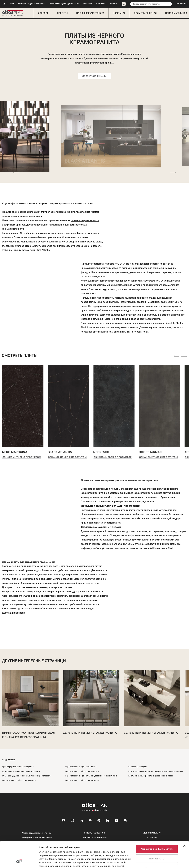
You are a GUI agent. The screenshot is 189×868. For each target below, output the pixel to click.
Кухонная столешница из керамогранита (21, 771)
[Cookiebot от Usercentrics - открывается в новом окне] (19, 862)
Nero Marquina (15, 452)
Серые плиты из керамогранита (90, 733)
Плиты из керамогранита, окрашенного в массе (151, 776)
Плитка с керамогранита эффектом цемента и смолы (110, 264)
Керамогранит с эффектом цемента (82, 771)
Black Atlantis (60, 452)
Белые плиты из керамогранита (151, 733)
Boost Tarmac (150, 452)
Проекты (62, 13)
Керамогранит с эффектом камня (81, 767)
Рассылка (88, 4)
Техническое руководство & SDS (64, 4)
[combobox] (148, 4)
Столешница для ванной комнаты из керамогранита (27, 776)
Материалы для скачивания (31, 4)
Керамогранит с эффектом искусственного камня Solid (91, 776)
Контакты (101, 4)
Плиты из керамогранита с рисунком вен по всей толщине (156, 771)
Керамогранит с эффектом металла (82, 780)
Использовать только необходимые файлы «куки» (157, 848)
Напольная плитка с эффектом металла (103, 298)
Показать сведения (49, 862)
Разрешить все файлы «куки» (157, 827)
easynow (8, 4)
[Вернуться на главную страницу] (14, 13)
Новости (114, 4)
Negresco (101, 452)
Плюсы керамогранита (90, 13)
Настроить (157, 836)
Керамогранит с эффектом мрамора (19, 780)
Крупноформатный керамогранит (18, 767)
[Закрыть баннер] (184, 823)
